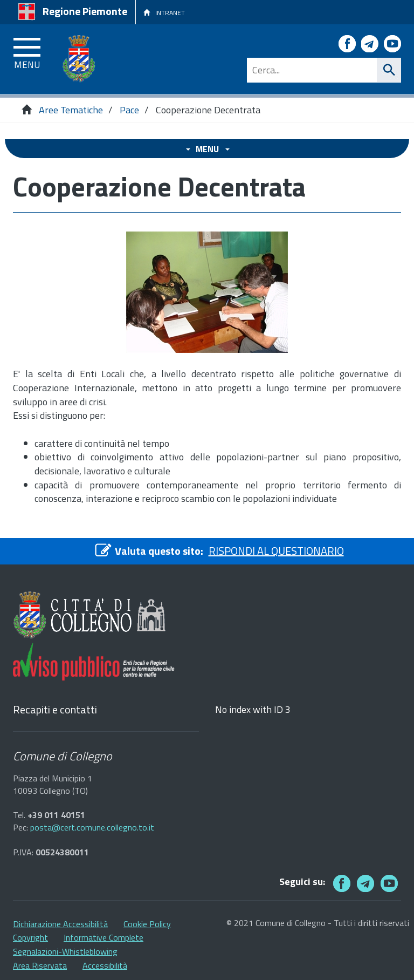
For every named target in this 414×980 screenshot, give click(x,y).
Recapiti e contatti (55, 710)
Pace (129, 110)
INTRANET (164, 13)
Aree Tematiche (71, 110)
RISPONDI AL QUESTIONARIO (276, 551)
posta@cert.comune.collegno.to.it (92, 828)
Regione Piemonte (85, 11)
